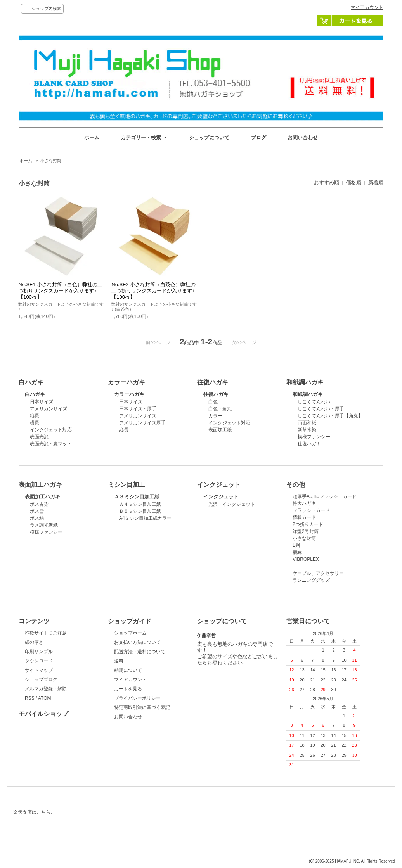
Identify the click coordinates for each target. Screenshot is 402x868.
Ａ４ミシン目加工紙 (140, 504)
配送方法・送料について (140, 652)
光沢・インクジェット (232, 504)
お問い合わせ (303, 137)
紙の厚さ (34, 642)
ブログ (259, 137)
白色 (213, 402)
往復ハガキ (216, 394)
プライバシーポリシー (137, 698)
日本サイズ (42, 402)
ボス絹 (37, 518)
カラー (215, 416)
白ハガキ (35, 394)
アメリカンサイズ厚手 (142, 423)
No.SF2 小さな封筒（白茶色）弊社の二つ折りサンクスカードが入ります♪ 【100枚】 (153, 291)
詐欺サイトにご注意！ (48, 633)
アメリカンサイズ (49, 409)
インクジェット (221, 497)
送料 (119, 661)
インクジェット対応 (51, 430)
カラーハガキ (129, 394)
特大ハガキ (304, 503)
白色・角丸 (220, 409)
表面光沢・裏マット (51, 444)
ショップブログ (41, 680)
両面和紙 (307, 423)
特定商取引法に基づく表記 (142, 707)
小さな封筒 (51, 161)
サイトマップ (39, 670)
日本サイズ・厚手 (138, 409)
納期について (128, 670)
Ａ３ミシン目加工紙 (137, 497)
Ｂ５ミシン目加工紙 (140, 511)
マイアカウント (367, 7)
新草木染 (307, 430)
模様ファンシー (314, 437)
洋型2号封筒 (306, 531)
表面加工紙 (220, 430)
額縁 (297, 552)
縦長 (35, 416)
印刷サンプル (39, 652)
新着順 (376, 182)
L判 (296, 545)
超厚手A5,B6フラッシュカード (325, 496)
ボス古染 (39, 504)
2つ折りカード (308, 524)
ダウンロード (39, 661)
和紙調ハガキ (308, 394)
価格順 (354, 182)
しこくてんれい (314, 402)
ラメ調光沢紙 (44, 525)
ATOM (45, 698)
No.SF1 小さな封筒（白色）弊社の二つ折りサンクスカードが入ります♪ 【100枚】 (60, 291)
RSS (30, 698)
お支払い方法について (137, 642)
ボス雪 (37, 511)
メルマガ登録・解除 (46, 689)
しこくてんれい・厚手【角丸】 (330, 416)
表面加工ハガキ (42, 497)
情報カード (304, 517)
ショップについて (209, 137)
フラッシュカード (311, 510)
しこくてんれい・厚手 (321, 409)
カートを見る (350, 21)
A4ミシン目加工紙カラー (145, 518)
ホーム (92, 137)
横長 (35, 423)
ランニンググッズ (311, 580)
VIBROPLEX (306, 559)
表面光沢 (39, 437)
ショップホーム (130, 633)
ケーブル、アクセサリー (318, 573)
